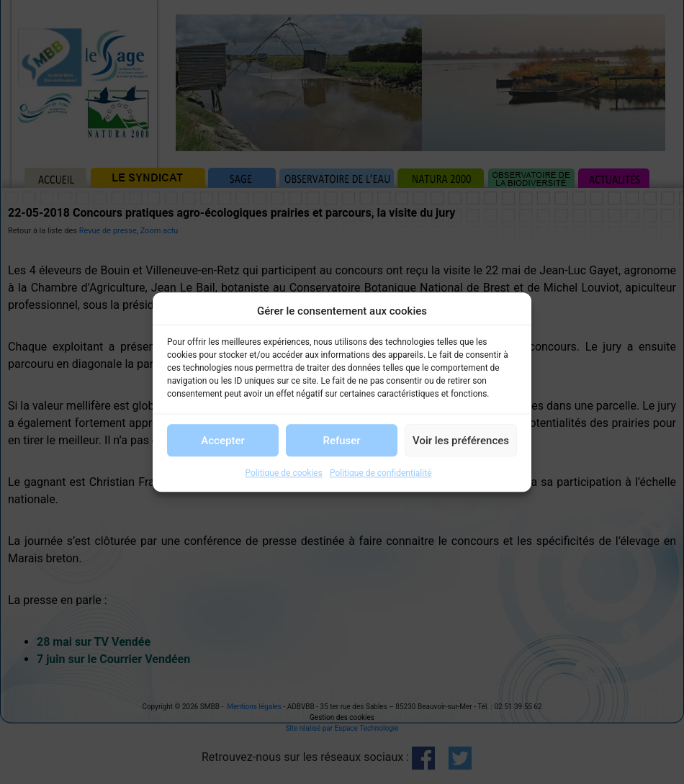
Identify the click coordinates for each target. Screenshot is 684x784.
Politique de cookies (284, 473)
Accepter (222, 441)
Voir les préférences (461, 441)
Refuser (341, 441)
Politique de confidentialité (381, 473)
